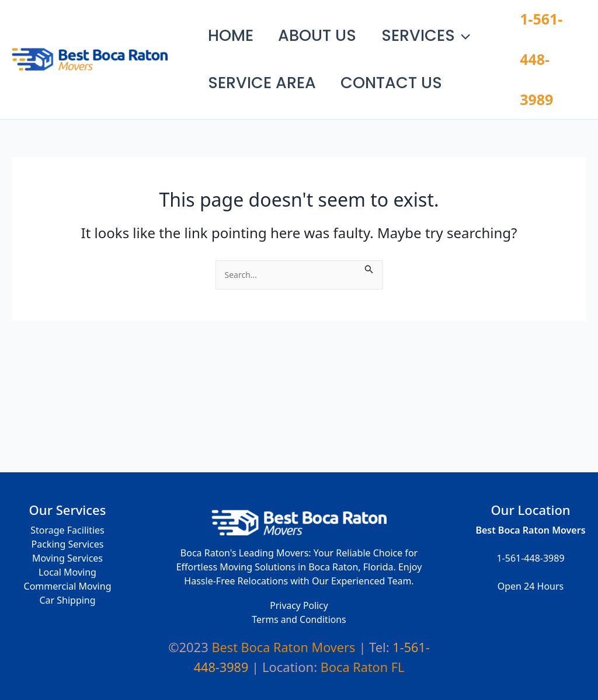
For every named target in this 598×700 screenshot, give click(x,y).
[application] (479, 27)
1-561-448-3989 (544, 50)
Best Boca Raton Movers (180, 50)
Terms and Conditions (299, 621)
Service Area (265, 78)
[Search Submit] (370, 250)
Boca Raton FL (363, 667)
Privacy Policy (299, 607)
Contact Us (402, 78)
